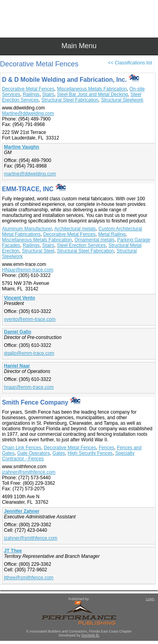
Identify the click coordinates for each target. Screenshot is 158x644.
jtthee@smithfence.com (29, 578)
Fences (106, 448)
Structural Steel (38, 251)
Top (148, 624)
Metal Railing (112, 234)
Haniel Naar (17, 366)
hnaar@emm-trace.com (29, 387)
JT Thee (13, 551)
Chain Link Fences (21, 448)
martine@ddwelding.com (30, 174)
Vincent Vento (20, 298)
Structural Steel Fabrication (70, 100)
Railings (31, 94)
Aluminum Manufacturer (27, 229)
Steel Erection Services (81, 245)
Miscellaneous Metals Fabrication (92, 89)
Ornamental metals (94, 240)
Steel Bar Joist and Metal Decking (92, 94)
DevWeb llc (90, 635)
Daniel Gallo (18, 332)
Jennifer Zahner (22, 511)
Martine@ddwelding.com (28, 113)
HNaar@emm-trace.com (28, 270)
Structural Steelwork (122, 100)
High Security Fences (90, 453)
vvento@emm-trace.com (30, 319)
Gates (59, 453)
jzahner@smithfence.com (29, 472)
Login (150, 599)
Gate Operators (34, 453)
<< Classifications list (130, 63)
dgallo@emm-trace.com (29, 353)
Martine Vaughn (21, 147)
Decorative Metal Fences (28, 89)
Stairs (48, 94)
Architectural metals (75, 229)
